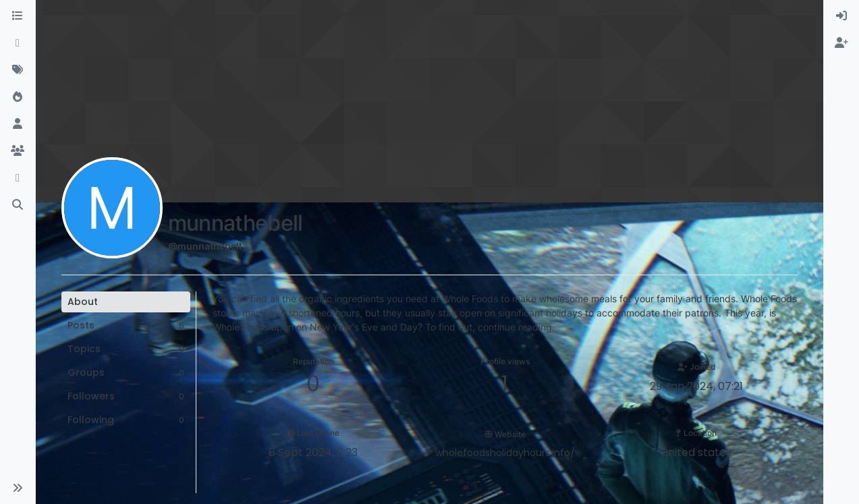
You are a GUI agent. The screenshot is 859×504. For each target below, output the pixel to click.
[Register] (841, 43)
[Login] (841, 16)
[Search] (18, 205)
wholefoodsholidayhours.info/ (505, 453)
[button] (18, 488)
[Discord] (18, 178)
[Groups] (18, 151)
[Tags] (18, 70)
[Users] (18, 124)
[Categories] (18, 16)
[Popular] (18, 97)
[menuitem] (841, 16)
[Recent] (18, 43)
